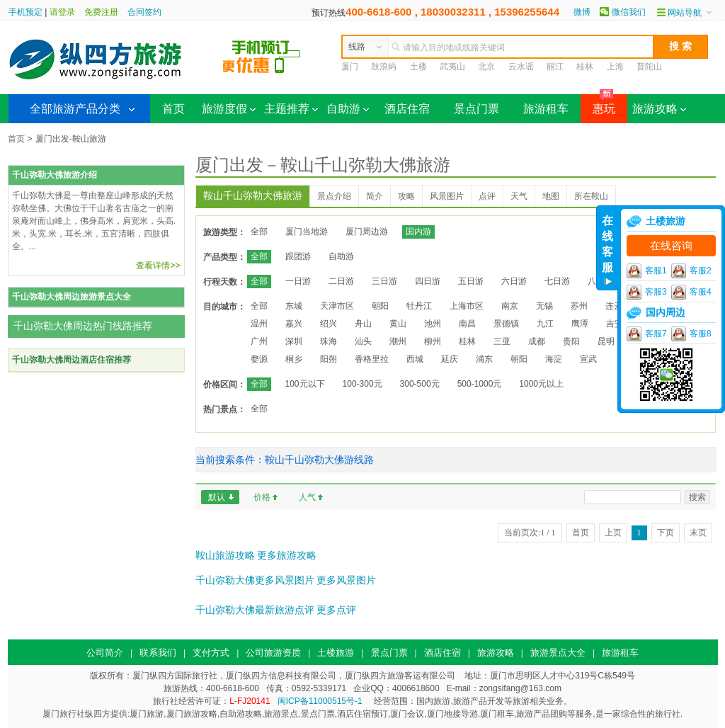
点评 (487, 196)
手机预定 (25, 12)
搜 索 (680, 46)
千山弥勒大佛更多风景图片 (255, 580)
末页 (698, 533)
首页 (173, 109)
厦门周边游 (367, 232)
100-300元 (362, 384)
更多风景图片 (346, 580)
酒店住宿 (407, 109)
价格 (262, 497)
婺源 (259, 359)
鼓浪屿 (384, 67)
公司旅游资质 (273, 653)
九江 (545, 324)
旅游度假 (229, 109)
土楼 (418, 67)
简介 (375, 196)
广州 (259, 341)
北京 (486, 67)
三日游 (384, 281)
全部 (259, 232)
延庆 (450, 359)
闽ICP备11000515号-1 (320, 701)
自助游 (348, 109)
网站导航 (685, 13)
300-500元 (420, 384)
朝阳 (380, 306)
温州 (259, 324)
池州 (433, 324)
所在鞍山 (591, 196)
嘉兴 (294, 324)
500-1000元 (480, 384)
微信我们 (629, 12)
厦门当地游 (307, 232)
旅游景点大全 (558, 653)
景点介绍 (334, 196)
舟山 (363, 324)
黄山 (398, 324)
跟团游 (298, 256)
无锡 (544, 306)
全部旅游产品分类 (75, 109)
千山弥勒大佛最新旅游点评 (255, 610)
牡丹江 (419, 306)
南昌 (467, 324)
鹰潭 (580, 324)
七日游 (557, 281)
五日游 (471, 281)
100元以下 (305, 384)
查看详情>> (158, 266)
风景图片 (447, 196)
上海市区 (467, 306)
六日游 (514, 281)
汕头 (363, 341)
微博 (582, 12)
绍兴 (329, 324)
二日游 (341, 281)
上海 (615, 67)
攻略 (406, 196)
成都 (537, 341)
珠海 (329, 341)
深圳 (294, 341)
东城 (294, 306)
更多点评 (336, 610)
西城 (415, 359)
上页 (613, 533)
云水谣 (521, 67)
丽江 (555, 67)
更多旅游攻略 (287, 555)
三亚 (502, 341)
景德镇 (506, 324)
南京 (510, 306)
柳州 (433, 341)
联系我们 (158, 653)
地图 (551, 196)
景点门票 (476, 109)
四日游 (428, 281)
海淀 (554, 359)
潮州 (398, 341)
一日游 (298, 281)
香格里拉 (372, 359)
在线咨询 (671, 246)
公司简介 (105, 653)
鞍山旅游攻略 (225, 555)
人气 (307, 497)
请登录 (62, 12)
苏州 (579, 306)
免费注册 (101, 12)
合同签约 (144, 12)
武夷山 (452, 67)
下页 (666, 533)
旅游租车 (546, 109)
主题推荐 (291, 109)
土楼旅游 (336, 653)
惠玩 (598, 104)
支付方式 (211, 653)
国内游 (418, 232)
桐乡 (294, 359)
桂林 (585, 67)
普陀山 (649, 67)
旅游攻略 (659, 109)
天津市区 (337, 306)
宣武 (588, 359)
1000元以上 (541, 384)
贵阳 (571, 341)
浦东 (484, 359)
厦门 (350, 67)
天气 (519, 196)
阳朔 (329, 359)
